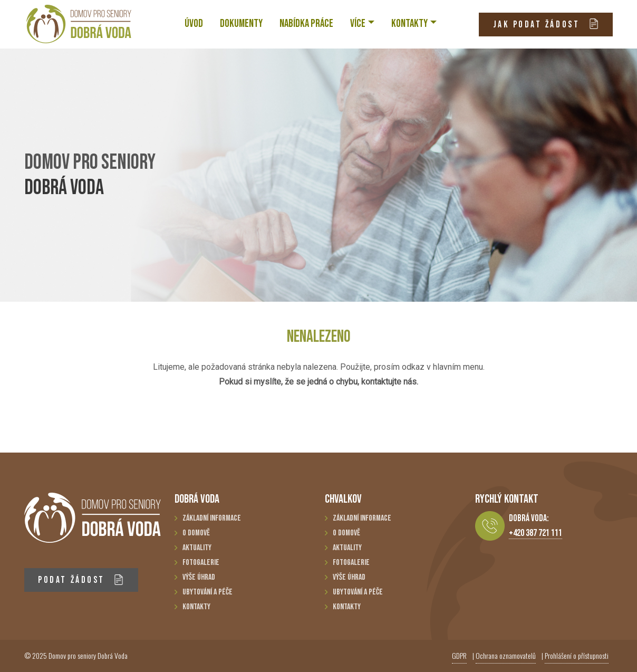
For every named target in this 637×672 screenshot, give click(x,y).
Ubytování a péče (207, 592)
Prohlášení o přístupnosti (577, 655)
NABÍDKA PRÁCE (306, 23)
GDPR (459, 655)
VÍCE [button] (358, 23)
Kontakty (196, 607)
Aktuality (197, 548)
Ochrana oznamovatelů (506, 655)
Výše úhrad (199, 577)
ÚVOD (194, 23)
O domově (196, 533)
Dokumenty (241, 23)
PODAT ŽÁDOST (81, 580)
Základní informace (212, 518)
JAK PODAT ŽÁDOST (546, 24)
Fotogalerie (201, 563)
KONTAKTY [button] (409, 23)
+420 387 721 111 (535, 533)
